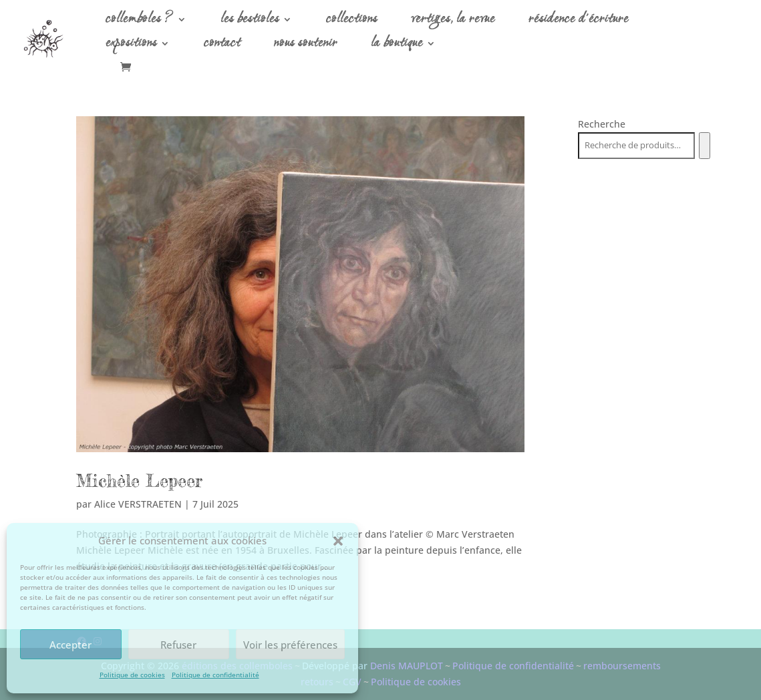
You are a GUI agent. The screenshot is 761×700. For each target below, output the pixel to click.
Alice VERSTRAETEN (138, 504)
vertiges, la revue (453, 22)
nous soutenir (306, 46)
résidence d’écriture (579, 22)
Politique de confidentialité (215, 675)
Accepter (70, 645)
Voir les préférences (290, 645)
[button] (338, 541)
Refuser (178, 645)
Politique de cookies (132, 675)
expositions (131, 46)
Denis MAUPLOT (407, 666)
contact (222, 46)
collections (352, 22)
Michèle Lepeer (139, 481)
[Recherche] (705, 146)
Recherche (602, 124)
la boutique (397, 46)
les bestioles (250, 22)
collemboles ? (140, 22)
